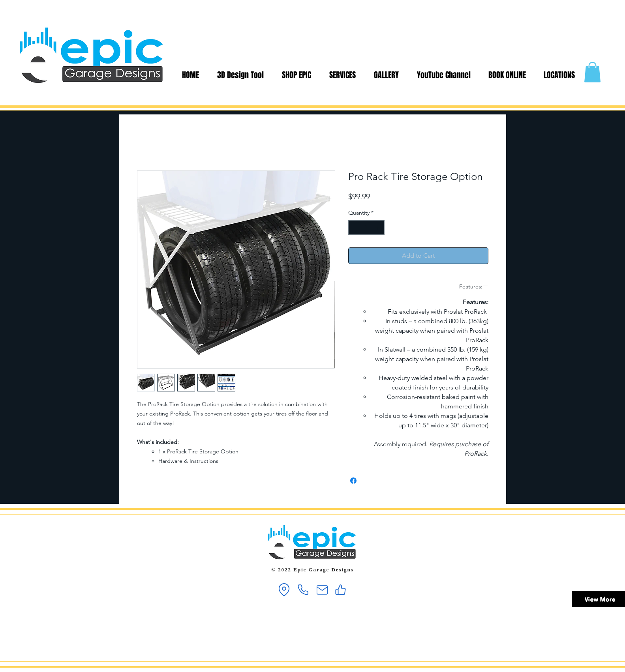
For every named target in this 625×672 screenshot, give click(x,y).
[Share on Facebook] (353, 481)
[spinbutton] (366, 227)
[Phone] (303, 590)
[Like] (341, 590)
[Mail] (322, 590)
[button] (592, 72)
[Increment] (378, 227)
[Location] (284, 590)
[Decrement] (354, 227)
